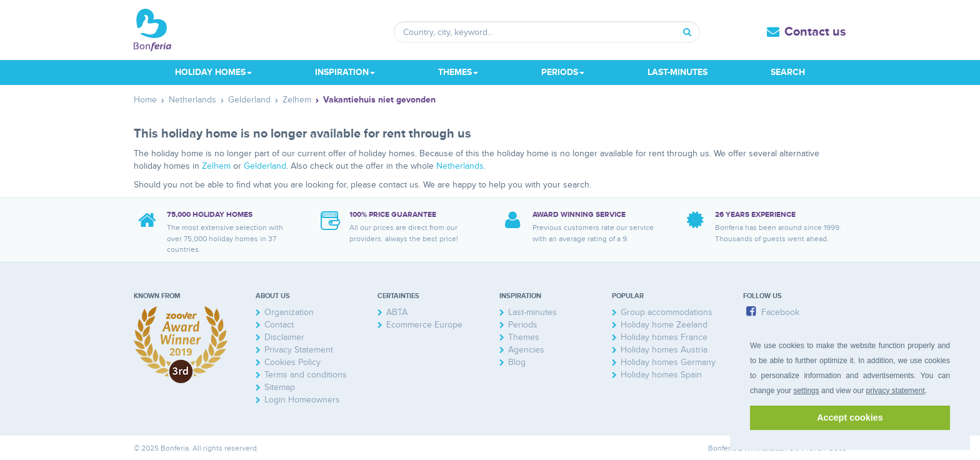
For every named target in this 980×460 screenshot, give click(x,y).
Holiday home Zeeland (664, 325)
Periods (523, 325)
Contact (279, 325)
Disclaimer (284, 337)
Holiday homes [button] (213, 72)
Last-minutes (677, 72)
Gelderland (265, 166)
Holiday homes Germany (668, 362)
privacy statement (895, 391)
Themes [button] (458, 72)
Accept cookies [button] (850, 417)
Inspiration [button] (345, 72)
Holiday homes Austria (664, 350)
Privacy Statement (299, 350)
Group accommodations (667, 312)
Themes (524, 337)
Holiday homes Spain (661, 375)
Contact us (815, 32)
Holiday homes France (664, 337)
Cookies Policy (292, 362)
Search (788, 72)
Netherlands (460, 166)
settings (806, 391)
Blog (517, 362)
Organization (289, 312)
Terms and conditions (306, 375)
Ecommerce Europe (424, 325)
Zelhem (216, 166)
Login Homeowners (302, 400)
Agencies (526, 350)
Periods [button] (563, 72)
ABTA (397, 312)
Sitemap (280, 387)
